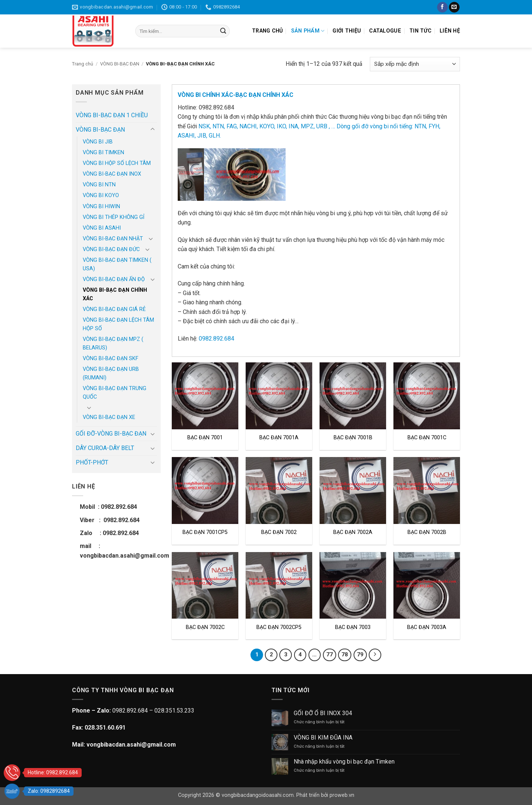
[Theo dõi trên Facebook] (442, 7)
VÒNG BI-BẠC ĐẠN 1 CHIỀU (112, 115)
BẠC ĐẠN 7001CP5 (205, 532)
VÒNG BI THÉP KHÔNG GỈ (114, 217)
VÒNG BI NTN (99, 185)
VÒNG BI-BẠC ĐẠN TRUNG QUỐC (115, 393)
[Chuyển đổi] (153, 129)
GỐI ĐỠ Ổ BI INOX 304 (323, 713)
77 (330, 655)
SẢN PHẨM (308, 31)
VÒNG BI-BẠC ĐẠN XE (109, 417)
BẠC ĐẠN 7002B (427, 532)
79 (360, 655)
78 (345, 655)
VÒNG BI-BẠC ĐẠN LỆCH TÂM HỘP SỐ (118, 324)
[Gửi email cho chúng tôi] (454, 7)
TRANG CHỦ (267, 31)
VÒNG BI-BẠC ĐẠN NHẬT (113, 239)
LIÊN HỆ (450, 31)
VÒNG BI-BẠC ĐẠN (120, 64)
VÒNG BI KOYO (101, 195)
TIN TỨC (420, 31)
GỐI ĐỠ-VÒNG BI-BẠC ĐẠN (111, 434)
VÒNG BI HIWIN (101, 207)
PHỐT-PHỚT (92, 462)
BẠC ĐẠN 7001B (353, 438)
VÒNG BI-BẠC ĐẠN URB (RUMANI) (111, 373)
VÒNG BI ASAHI (102, 228)
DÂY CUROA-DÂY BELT (105, 448)
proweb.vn (342, 795)
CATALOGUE (385, 31)
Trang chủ (83, 64)
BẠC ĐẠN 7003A (427, 627)
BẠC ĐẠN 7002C (205, 627)
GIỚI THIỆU (347, 31)
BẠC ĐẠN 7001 (205, 438)
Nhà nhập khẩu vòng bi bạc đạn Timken (344, 762)
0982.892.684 (216, 339)
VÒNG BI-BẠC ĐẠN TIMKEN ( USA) (117, 264)
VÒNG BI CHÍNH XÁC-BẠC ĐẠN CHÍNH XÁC (236, 95)
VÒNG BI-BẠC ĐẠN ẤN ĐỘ (114, 279)
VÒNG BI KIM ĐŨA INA (323, 738)
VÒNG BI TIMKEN (103, 153)
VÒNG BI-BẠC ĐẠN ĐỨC (111, 249)
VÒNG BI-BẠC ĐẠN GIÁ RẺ (114, 309)
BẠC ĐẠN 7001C (427, 438)
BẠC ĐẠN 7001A (279, 438)
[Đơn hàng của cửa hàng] (415, 64)
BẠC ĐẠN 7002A (353, 532)
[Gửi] (223, 31)
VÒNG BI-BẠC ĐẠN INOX (112, 174)
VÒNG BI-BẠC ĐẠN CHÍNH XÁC (115, 294)
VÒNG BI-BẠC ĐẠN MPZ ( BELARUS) (113, 344)
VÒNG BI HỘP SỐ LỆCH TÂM (117, 163)
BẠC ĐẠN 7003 (353, 627)
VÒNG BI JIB (98, 142)
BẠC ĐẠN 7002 (279, 532)
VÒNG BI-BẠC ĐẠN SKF (110, 358)
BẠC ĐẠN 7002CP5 (279, 627)
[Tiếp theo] (375, 655)
